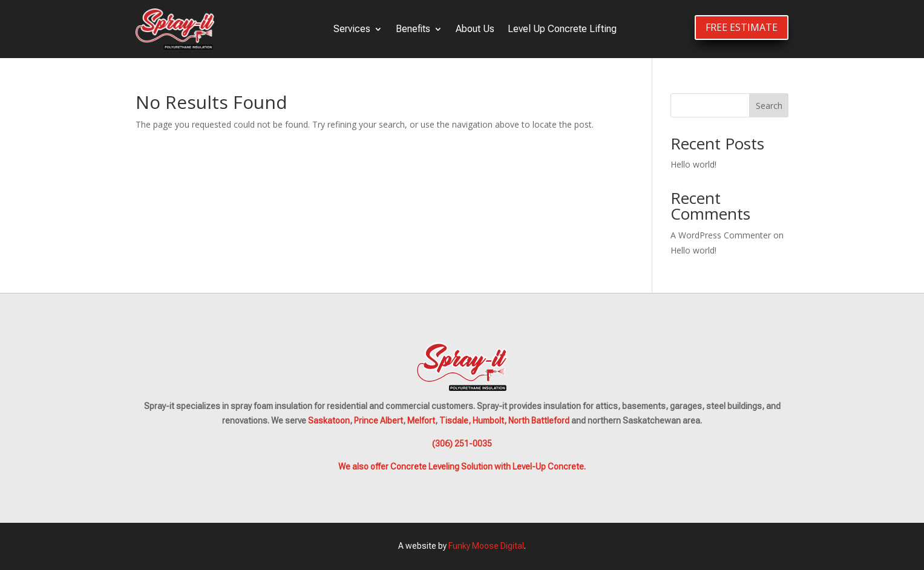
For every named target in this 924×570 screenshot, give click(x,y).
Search (769, 106)
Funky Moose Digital (486, 546)
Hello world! (693, 164)
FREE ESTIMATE (742, 27)
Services (352, 29)
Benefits (413, 29)
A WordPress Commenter (721, 235)
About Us (475, 29)
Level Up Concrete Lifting (562, 29)
